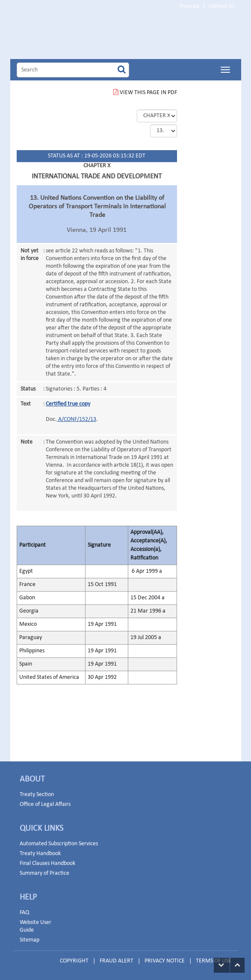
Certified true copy (68, 404)
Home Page (89, 36)
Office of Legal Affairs (45, 804)
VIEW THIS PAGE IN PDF (145, 92)
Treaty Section (37, 795)
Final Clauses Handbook (47, 863)
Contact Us (222, 6)
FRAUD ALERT (117, 961)
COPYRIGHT (74, 961)
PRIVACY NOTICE (165, 961)
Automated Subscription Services (59, 844)
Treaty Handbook (40, 854)
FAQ (24, 913)
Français (189, 6)
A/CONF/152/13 (77, 419)
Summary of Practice (44, 873)
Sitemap (30, 940)
